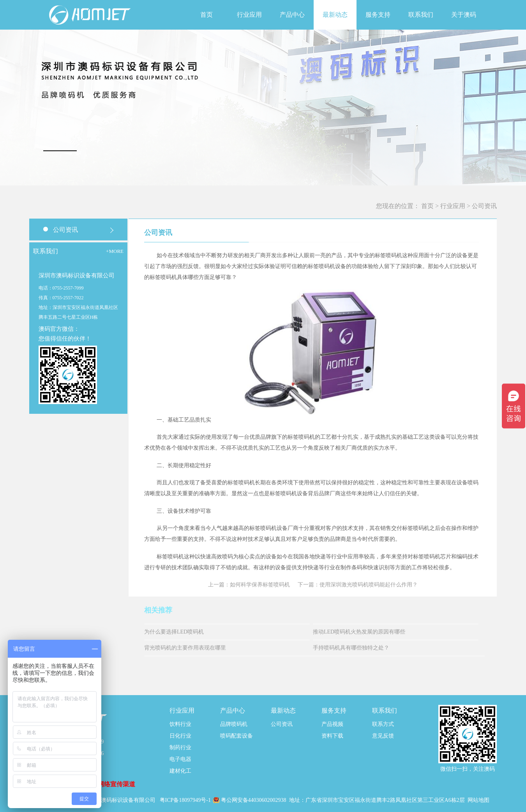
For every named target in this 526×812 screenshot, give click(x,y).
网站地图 (478, 800)
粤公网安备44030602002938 (254, 800)
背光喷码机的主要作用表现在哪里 (185, 648)
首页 (207, 15)
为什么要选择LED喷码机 (174, 632)
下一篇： (358, 585)
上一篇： (249, 585)
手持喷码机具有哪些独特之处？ (351, 648)
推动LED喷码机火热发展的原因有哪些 (359, 632)
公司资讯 (484, 206)
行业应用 (453, 206)
